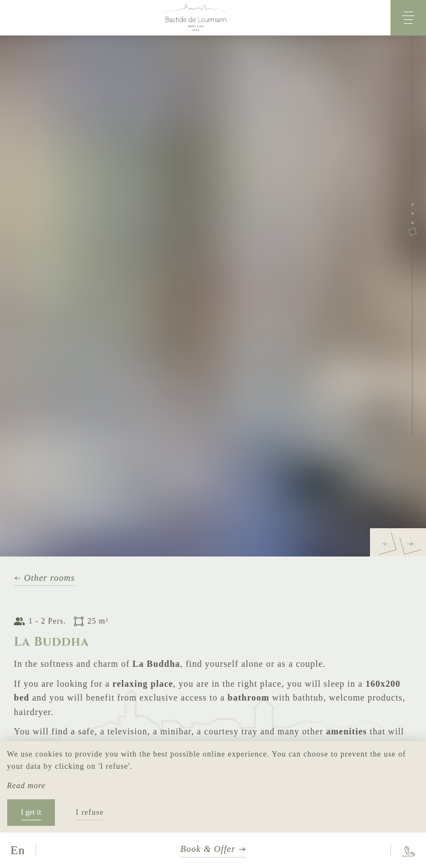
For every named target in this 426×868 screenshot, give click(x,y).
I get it (31, 812)
